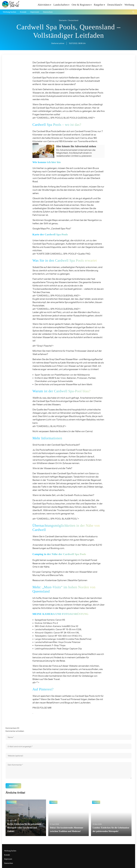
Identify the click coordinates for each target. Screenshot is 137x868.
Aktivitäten (44, 5)
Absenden (13, 786)
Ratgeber (99, 5)
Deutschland (114, 5)
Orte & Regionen (81, 5)
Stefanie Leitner (58, 43)
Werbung (129, 5)
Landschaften (61, 5)
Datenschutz (48, 12)
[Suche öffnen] (133, 12)
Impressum (35, 12)
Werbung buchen (9, 12)
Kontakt (23, 12)
